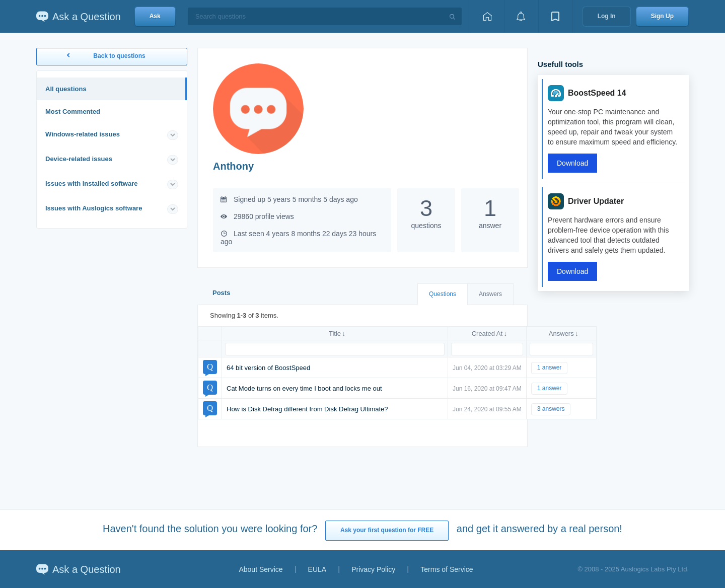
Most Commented (73, 112)
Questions (443, 294)
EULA (317, 569)
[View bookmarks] (555, 16)
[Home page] (487, 16)
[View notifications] (521, 16)
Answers (490, 294)
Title (335, 334)
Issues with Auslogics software (94, 208)
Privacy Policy (373, 569)
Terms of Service (447, 569)
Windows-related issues (83, 134)
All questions (66, 89)
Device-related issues (79, 159)
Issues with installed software (92, 183)
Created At (487, 334)
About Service (261, 569)
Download (572, 163)
